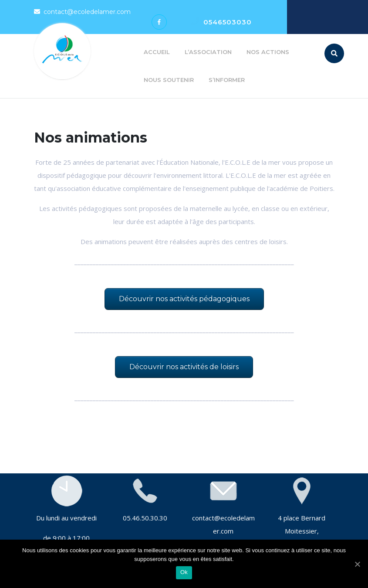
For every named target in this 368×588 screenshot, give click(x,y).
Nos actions (268, 52)
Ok (184, 572)
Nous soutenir (169, 80)
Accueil (157, 52)
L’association (208, 52)
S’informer (227, 80)
